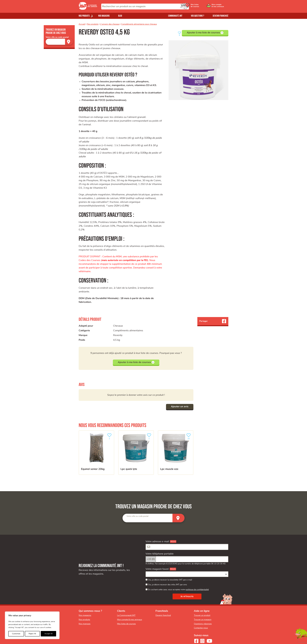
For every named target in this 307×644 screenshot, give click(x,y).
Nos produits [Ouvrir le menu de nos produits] (84, 16)
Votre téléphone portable (160, 554)
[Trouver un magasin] (69, 42)
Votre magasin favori (157, 569)
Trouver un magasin (203, 620)
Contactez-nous (201, 628)
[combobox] (145, 7)
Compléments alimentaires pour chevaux (139, 24)
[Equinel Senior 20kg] (96, 453)
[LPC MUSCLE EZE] (176, 453)
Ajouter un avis (180, 407)
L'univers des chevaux (110, 24)
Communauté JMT (175, 16)
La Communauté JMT (126, 615)
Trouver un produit (202, 615)
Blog (120, 16)
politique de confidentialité (197, 590)
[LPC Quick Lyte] (136, 453)
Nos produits (93, 24)
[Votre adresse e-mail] (187, 547)
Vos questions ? (198, 16)
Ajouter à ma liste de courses (205, 33)
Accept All (48, 634)
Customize (16, 634)
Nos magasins (104, 16)
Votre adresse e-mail (157, 542)
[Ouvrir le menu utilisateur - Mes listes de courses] (201, 6)
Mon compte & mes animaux (130, 620)
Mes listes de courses (126, 624)
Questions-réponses (203, 624)
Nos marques (85, 624)
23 (189, 436)
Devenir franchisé (221, 16)
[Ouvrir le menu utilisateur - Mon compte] (220, 6)
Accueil (82, 24)
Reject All (32, 634)
